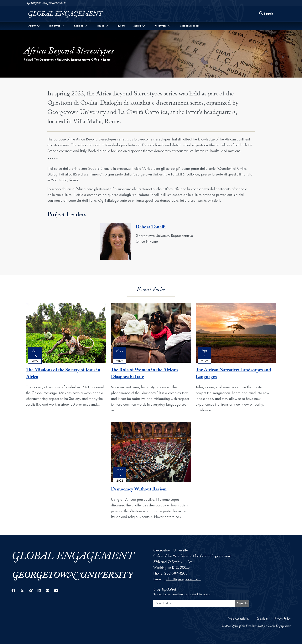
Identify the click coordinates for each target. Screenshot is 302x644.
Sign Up (242, 603)
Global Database (190, 26)
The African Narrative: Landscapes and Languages (233, 374)
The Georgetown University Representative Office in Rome (72, 60)
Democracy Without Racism (139, 490)
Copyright (262, 619)
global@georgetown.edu (182, 579)
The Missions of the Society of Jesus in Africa (63, 374)
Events (121, 26)
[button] (34, 26)
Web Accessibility (239, 619)
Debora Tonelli (151, 228)
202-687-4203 (176, 573)
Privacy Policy (282, 619)
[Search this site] (266, 14)
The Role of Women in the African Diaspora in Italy (144, 374)
